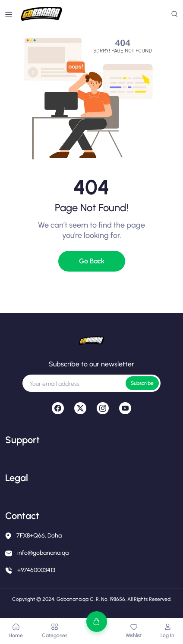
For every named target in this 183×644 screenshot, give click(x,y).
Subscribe (142, 383)
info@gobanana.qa (43, 553)
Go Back (92, 261)
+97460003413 (36, 570)
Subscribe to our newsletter (91, 364)
